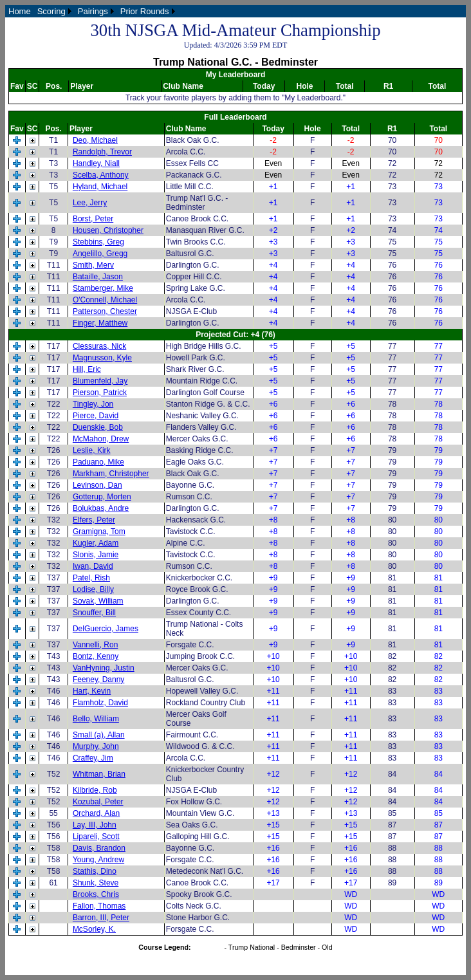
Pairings (93, 11)
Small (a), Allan (99, 735)
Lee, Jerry (90, 203)
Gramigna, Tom (99, 532)
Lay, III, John (95, 825)
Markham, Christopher (111, 474)
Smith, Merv (93, 265)
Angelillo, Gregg (100, 254)
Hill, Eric (87, 369)
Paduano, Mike (98, 462)
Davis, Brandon (99, 848)
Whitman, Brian (99, 774)
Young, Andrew (98, 860)
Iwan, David (93, 566)
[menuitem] (20, 11)
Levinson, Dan (97, 485)
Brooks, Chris (96, 894)
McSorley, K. (94, 929)
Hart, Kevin (92, 691)
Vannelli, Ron (96, 645)
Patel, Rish (91, 578)
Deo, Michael (95, 140)
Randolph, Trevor (102, 152)
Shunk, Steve (96, 883)
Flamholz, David (100, 703)
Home (20, 11)
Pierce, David (96, 416)
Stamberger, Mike (103, 288)
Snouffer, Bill (94, 613)
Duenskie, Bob (98, 427)
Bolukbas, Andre (101, 508)
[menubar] (92, 11)
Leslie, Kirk (92, 450)
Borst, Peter (93, 219)
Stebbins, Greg (98, 242)
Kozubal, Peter (98, 802)
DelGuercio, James (106, 629)
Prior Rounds (145, 11)
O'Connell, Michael (105, 300)
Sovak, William (98, 601)
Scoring (51, 11)
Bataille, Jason (98, 277)
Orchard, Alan (96, 813)
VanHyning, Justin (104, 668)
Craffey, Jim (93, 758)
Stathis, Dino (95, 871)
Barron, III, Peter (101, 918)
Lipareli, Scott (96, 837)
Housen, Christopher (108, 230)
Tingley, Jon (93, 404)
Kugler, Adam (96, 543)
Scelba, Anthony (101, 175)
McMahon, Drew (101, 439)
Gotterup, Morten (102, 497)
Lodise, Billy (93, 589)
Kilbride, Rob (95, 790)
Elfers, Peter (94, 520)
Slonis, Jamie (96, 555)
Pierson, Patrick (100, 393)
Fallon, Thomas (99, 906)
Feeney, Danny (99, 680)
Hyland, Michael (100, 187)
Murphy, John (96, 746)
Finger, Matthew (100, 323)
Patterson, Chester (105, 311)
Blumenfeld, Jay (100, 381)
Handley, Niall (96, 163)
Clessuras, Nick (99, 346)
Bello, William (96, 719)
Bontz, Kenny (96, 656)
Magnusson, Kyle (102, 358)
